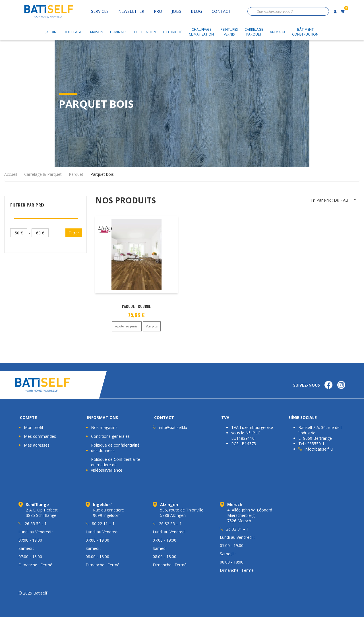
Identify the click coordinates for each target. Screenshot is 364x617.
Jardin (51, 32)
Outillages (73, 32)
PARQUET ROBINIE (136, 306)
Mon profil (33, 427)
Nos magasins (104, 427)
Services (100, 11)
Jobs (176, 11)
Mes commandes (40, 436)
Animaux (278, 32)
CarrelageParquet (254, 32)
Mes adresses (37, 445)
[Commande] (333, 200)
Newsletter (131, 11)
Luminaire (119, 32)
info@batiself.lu (173, 427)
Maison (97, 32)
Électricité (172, 32)
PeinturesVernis (229, 32)
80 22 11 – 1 (103, 524)
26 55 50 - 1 (36, 524)
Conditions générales (110, 436)
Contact (221, 11)
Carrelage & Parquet (43, 174)
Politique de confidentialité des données (115, 448)
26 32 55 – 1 (170, 524)
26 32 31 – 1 (237, 529)
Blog (196, 11)
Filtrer (74, 233)
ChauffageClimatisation (201, 32)
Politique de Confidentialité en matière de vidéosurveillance (116, 465)
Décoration (145, 32)
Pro (158, 11)
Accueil (11, 174)
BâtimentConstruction (305, 32)
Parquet (76, 174)
